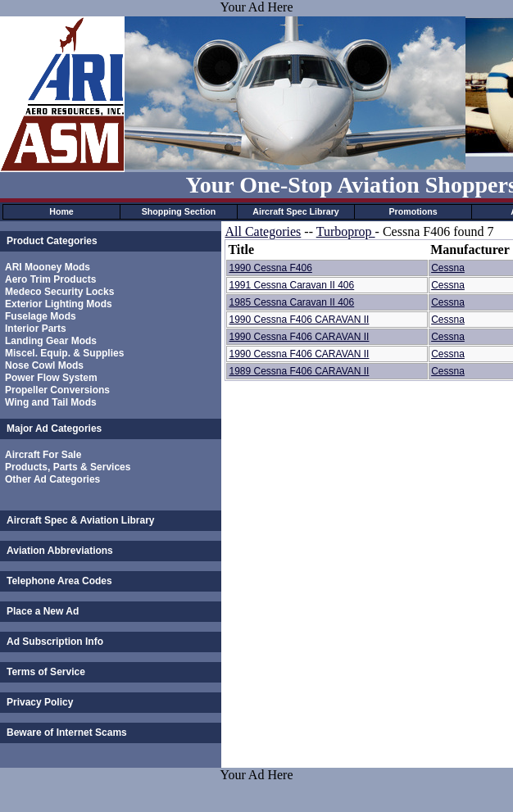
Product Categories (52, 241)
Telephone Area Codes (59, 581)
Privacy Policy (40, 702)
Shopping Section (179, 211)
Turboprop (346, 231)
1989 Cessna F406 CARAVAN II (299, 371)
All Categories (263, 231)
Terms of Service (46, 672)
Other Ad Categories (52, 479)
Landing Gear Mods (51, 341)
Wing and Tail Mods (51, 402)
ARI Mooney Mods (48, 267)
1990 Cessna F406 (270, 268)
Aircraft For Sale (43, 455)
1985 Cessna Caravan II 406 (291, 302)
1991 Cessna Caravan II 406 (291, 285)
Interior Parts (36, 329)
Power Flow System (51, 378)
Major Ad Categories (54, 429)
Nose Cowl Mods (44, 365)
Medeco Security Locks (59, 292)
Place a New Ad (43, 611)
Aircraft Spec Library (295, 211)
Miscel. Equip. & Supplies (64, 353)
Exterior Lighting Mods (59, 304)
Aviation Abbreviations (60, 551)
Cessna (448, 268)
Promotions (413, 211)
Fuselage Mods (41, 316)
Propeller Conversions (57, 390)
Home (61, 211)
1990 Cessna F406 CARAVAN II (299, 320)
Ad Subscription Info (55, 642)
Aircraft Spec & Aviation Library (81, 520)
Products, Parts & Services (68, 467)
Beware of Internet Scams (67, 733)
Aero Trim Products (50, 279)
